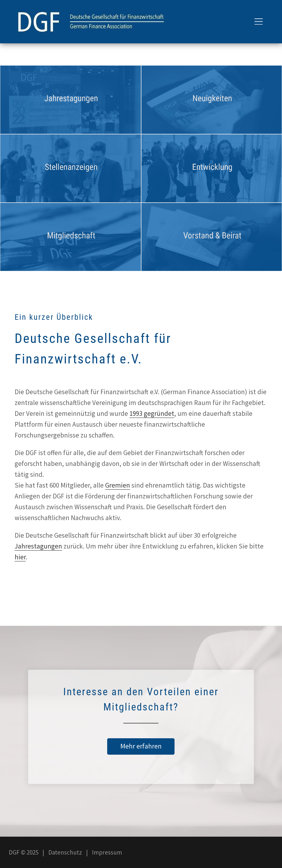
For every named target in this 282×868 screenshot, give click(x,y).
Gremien (118, 485)
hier (20, 557)
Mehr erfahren (141, 746)
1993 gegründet (152, 413)
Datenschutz (65, 852)
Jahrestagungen (38, 546)
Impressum (107, 852)
